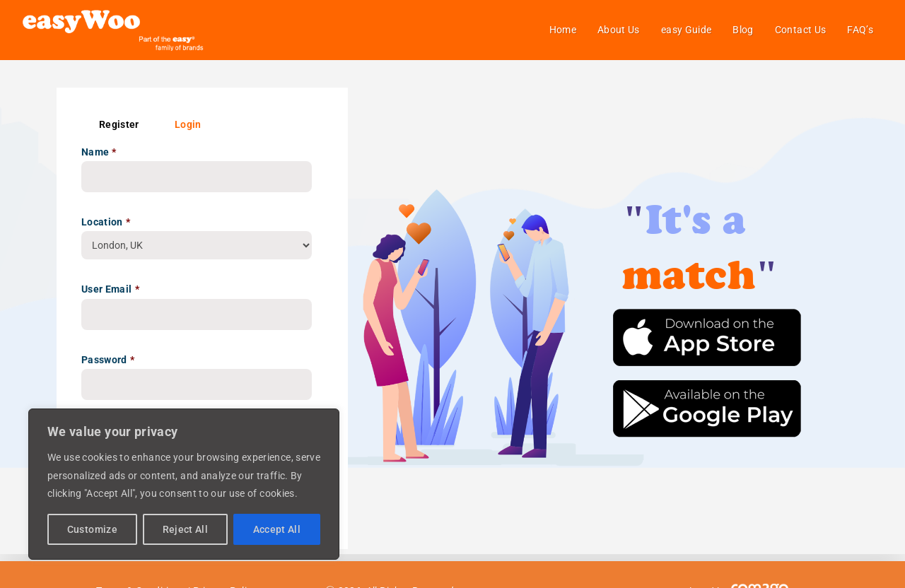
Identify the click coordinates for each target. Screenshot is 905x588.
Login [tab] (188, 124)
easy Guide (687, 30)
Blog (743, 30)
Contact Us (801, 30)
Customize (92, 529)
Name (99, 152)
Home (563, 30)
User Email (110, 289)
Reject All (186, 529)
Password (108, 360)
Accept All (277, 529)
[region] (184, 484)
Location (106, 222)
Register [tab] (119, 124)
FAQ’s (860, 30)
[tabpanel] (202, 333)
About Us (619, 30)
